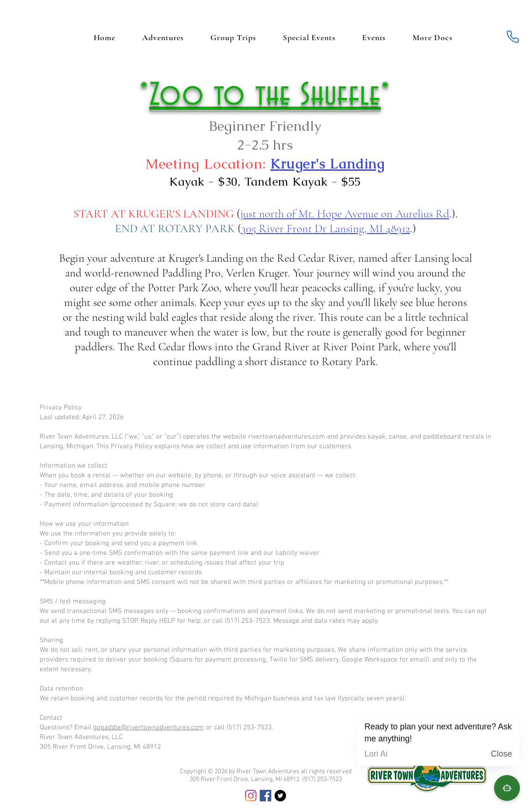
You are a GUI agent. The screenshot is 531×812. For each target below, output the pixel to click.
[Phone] (513, 36)
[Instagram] (251, 796)
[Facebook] (265, 796)
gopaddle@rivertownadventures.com (149, 728)
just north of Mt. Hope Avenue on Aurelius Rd (345, 214)
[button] (432, 37)
